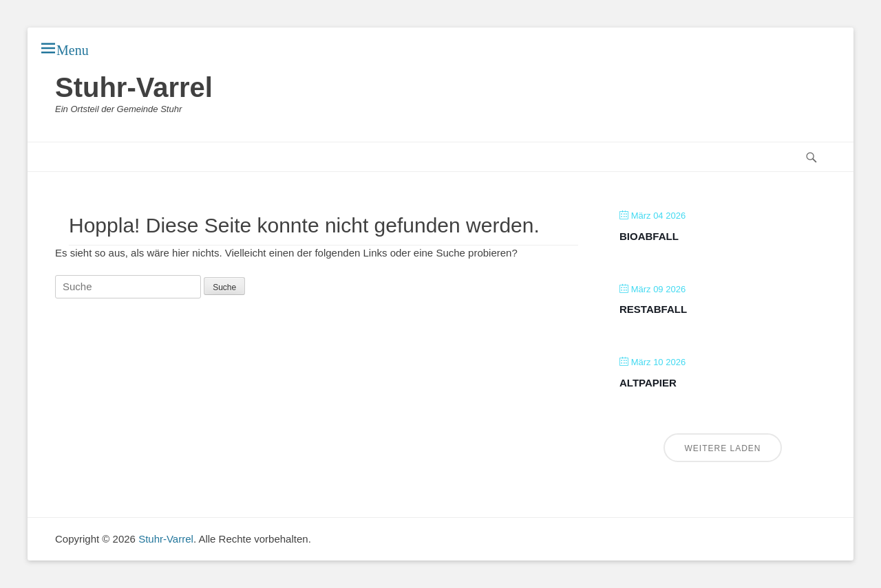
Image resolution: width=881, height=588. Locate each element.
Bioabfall (649, 236)
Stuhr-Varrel (134, 87)
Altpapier (648, 383)
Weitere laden (722, 448)
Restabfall (653, 309)
